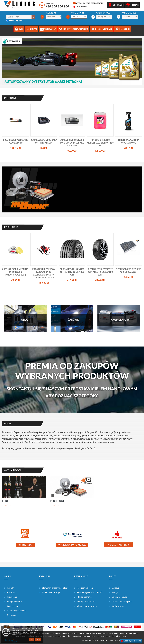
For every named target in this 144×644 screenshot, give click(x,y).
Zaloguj (115, 588)
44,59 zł (128, 277)
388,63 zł (100, 280)
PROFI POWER (58, 501)
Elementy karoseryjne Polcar (55, 588)
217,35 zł (72, 280)
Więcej (8, 505)
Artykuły (11, 592)
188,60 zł (44, 283)
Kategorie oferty (14, 602)
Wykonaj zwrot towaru (87, 606)
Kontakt (11, 588)
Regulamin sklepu (85, 588)
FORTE (6, 501)
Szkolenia (12, 615)
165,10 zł (16, 148)
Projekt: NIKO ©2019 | (98, 640)
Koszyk (115, 592)
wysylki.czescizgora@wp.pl (88, 3)
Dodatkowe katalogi (51, 592)
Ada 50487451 (80, 7)
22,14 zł (128, 148)
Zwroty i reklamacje (86, 602)
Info (38, 639)
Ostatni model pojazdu (122, 602)
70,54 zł (16, 280)
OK (31, 639)
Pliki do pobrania (84, 597)
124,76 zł (100, 151)
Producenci (12, 597)
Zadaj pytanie (118, 606)
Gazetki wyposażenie (17, 611)
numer (11, 21)
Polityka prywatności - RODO (90, 592)
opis (20, 21)
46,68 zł (44, 148)
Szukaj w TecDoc (120, 597)
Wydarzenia (12, 606)
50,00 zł (72, 151)
